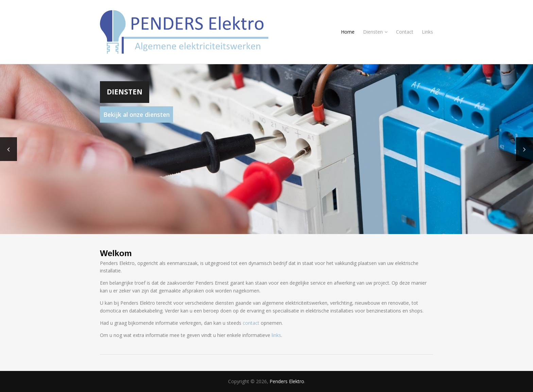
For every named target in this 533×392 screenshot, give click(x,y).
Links (427, 32)
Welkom (116, 253)
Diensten (375, 32)
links (276, 335)
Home (348, 32)
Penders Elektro (287, 381)
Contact (405, 32)
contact (251, 323)
